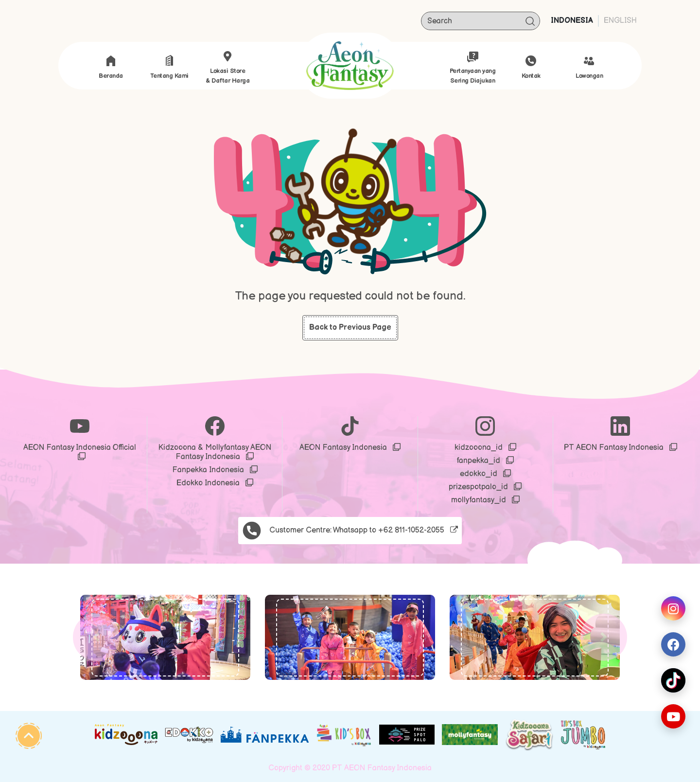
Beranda (111, 67)
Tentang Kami (169, 67)
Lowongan (589, 67)
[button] (96, 637)
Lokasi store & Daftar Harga (227, 68)
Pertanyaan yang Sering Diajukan (473, 68)
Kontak (531, 67)
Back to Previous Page (350, 328)
